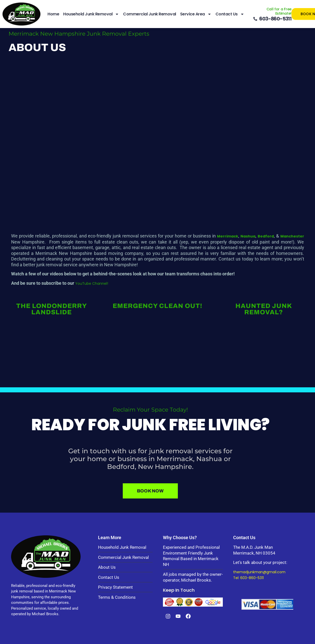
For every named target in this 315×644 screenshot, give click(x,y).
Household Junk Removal (91, 14)
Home (53, 14)
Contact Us (230, 14)
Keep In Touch (179, 590)
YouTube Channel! (92, 283)
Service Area (196, 14)
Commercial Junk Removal (150, 14)
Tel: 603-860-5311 (248, 578)
